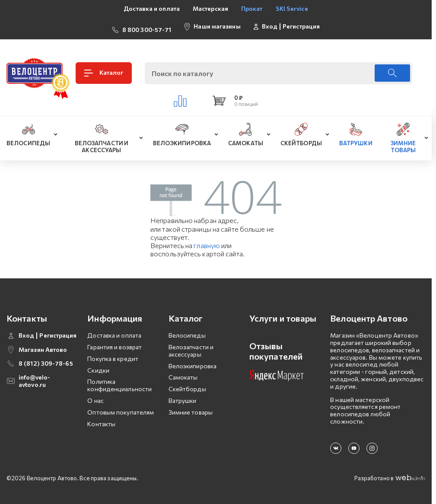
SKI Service (292, 8)
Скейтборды (187, 384)
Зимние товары (191, 407)
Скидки (98, 365)
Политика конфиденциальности (119, 380)
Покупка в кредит (113, 353)
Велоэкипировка (193, 360)
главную (207, 240)
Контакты (101, 418)
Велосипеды (187, 330)
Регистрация (301, 24)
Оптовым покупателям (121, 407)
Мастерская (210, 8)
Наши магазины (217, 24)
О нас (95, 395)
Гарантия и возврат (115, 342)
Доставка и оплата (152, 8)
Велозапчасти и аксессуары (191, 345)
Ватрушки (183, 395)
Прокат (252, 8)
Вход (270, 24)
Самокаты (183, 372)
